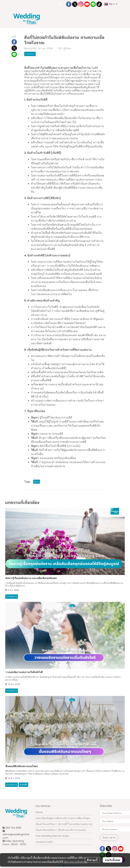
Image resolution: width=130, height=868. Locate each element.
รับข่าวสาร (109, 838)
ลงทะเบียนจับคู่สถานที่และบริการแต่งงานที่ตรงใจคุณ (63, 818)
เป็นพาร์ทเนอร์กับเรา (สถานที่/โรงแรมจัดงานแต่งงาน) (64, 824)
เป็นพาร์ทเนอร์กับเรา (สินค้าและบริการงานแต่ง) (61, 830)
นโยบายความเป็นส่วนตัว (76, 862)
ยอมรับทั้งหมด (112, 860)
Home (39, 812)
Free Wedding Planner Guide (52, 836)
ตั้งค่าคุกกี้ (92, 860)
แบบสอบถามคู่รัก (44, 842)
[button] (61, 4)
